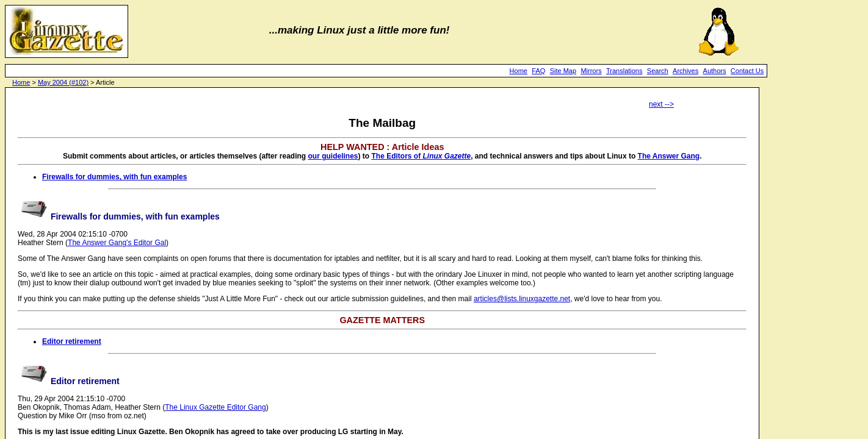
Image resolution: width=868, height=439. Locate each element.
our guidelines (333, 156)
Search (658, 71)
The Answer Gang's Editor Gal (117, 243)
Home (519, 71)
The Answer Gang (669, 156)
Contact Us (747, 71)
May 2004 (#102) (63, 82)
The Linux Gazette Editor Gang (215, 407)
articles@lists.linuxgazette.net (522, 299)
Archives (685, 71)
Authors (715, 71)
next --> (661, 104)
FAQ (538, 71)
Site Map (563, 71)
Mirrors (591, 71)
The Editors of (421, 156)
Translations (624, 71)
